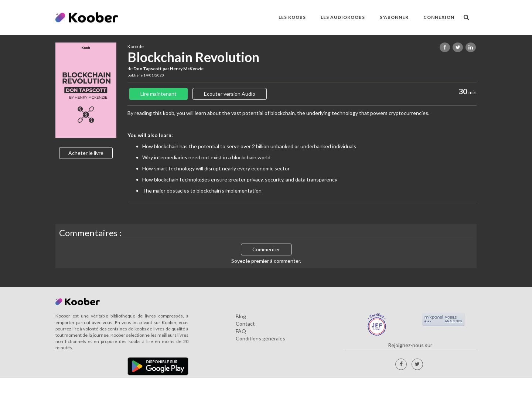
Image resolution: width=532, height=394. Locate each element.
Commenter (266, 249)
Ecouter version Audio (230, 94)
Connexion (439, 17)
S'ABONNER (394, 17)
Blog (241, 316)
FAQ (241, 331)
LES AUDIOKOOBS (343, 17)
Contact (245, 324)
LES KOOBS (292, 17)
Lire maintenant (158, 94)
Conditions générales (260, 338)
